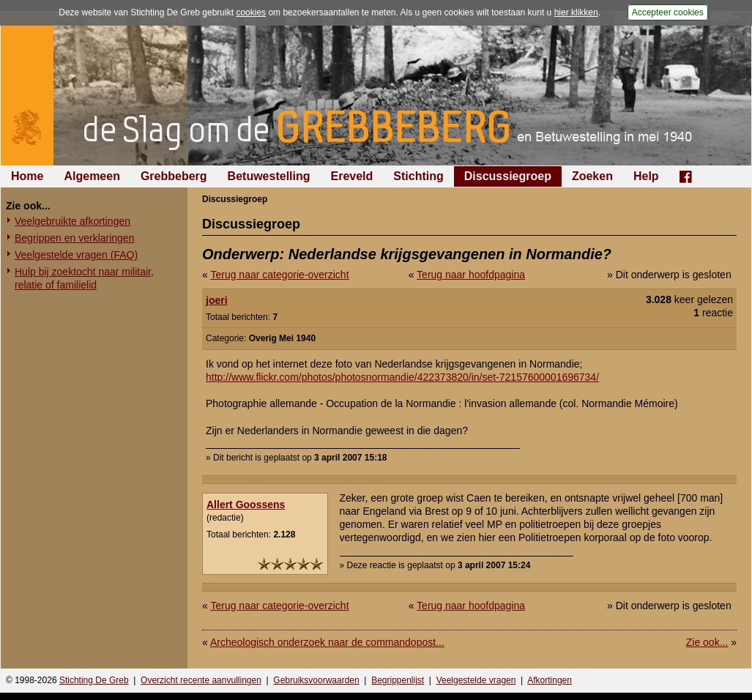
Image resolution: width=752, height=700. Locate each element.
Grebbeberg (174, 176)
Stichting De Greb (94, 680)
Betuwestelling (269, 176)
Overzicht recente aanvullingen (201, 680)
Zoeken (592, 176)
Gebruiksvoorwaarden (316, 680)
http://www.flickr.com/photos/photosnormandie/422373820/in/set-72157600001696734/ (402, 377)
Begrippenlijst (398, 680)
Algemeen (92, 176)
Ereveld (352, 176)
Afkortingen (550, 680)
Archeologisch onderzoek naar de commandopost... (327, 642)
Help (646, 176)
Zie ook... (707, 642)
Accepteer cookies (668, 12)
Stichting (418, 176)
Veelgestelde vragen (476, 680)
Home (27, 176)
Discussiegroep (508, 176)
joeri (217, 300)
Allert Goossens (246, 504)
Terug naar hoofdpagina (471, 275)
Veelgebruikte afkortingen (72, 221)
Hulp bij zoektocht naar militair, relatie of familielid (84, 278)
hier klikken (576, 12)
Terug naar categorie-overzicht (279, 275)
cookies (251, 12)
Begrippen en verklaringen (74, 238)
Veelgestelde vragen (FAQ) (76, 255)
